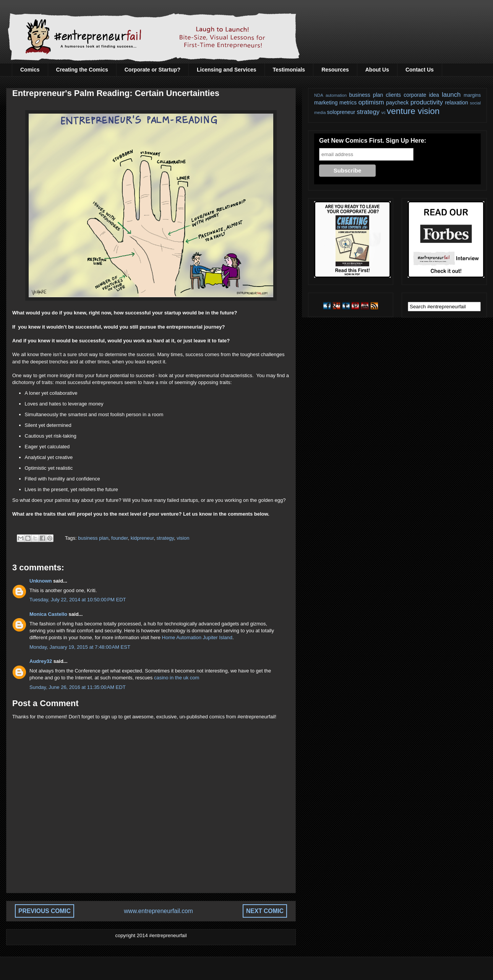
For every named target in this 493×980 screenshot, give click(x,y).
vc (384, 112)
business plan (93, 538)
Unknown (41, 581)
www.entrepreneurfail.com (158, 911)
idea (434, 95)
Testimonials (289, 70)
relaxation (457, 103)
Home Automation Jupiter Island (197, 637)
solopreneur (341, 112)
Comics (30, 70)
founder (119, 538)
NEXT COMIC (265, 911)
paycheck (397, 103)
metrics (348, 103)
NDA (319, 95)
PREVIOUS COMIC (45, 911)
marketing (326, 103)
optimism (371, 102)
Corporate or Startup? (152, 70)
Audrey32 (41, 661)
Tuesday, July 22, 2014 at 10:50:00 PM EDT (78, 600)
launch (451, 95)
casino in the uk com (177, 678)
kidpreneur (142, 538)
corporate (415, 95)
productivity (427, 102)
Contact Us (420, 70)
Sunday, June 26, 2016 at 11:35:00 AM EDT (78, 687)
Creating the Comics (82, 70)
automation (336, 95)
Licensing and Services (227, 70)
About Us (377, 70)
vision (183, 538)
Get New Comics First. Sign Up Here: (373, 141)
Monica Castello (48, 614)
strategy (165, 538)
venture (401, 111)
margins (472, 95)
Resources (335, 70)
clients (393, 95)
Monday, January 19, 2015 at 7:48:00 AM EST (80, 647)
